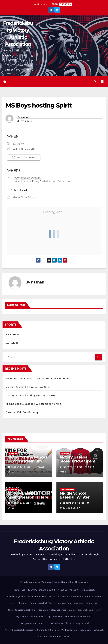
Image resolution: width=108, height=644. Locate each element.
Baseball (13, 453)
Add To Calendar (24, 157)
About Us (63, 590)
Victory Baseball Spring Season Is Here (30, 395)
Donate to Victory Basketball (22, 610)
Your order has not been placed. (54, 637)
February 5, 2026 (21, 503)
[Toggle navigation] (102, 82)
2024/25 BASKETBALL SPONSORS (39, 590)
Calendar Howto (93, 597)
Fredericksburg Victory (89, 610)
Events (72, 610)
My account (22, 617)
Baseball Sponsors (37, 597)
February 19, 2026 (22, 467)
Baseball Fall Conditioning (22, 412)
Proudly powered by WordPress (36, 582)
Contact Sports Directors (71, 603)
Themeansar (81, 582)
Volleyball (12, 343)
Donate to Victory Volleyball (52, 610)
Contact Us (91, 603)
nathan (25, 117)
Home (16, 590)
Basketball (12, 335)
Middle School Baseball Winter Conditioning (33, 404)
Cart (13, 603)
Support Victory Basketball (78, 617)
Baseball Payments (16, 597)
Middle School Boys (24, 197)
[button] (95, 82)
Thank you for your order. (31, 623)
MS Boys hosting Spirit (39, 105)
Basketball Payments (72, 597)
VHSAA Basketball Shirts (59, 623)
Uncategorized (67, 489)
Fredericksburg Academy (27, 178)
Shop (48, 617)
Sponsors (58, 617)
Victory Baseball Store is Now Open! (28, 387)
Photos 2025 (37, 617)
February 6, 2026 (73, 467)
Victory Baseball (81, 623)
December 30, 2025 (74, 503)
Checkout (23, 603)
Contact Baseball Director (43, 603)
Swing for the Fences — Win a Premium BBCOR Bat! (39, 379)
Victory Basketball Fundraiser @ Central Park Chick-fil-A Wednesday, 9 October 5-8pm (48, 630)
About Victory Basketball (82, 590)
